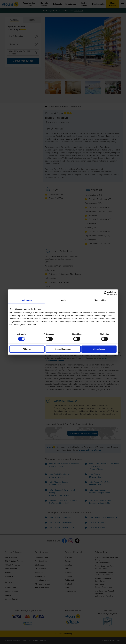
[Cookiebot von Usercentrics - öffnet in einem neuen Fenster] (106, 293)
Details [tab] (63, 300)
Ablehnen (27, 349)
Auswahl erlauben (63, 349)
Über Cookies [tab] (100, 300)
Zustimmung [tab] (26, 300)
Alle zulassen (99, 349)
